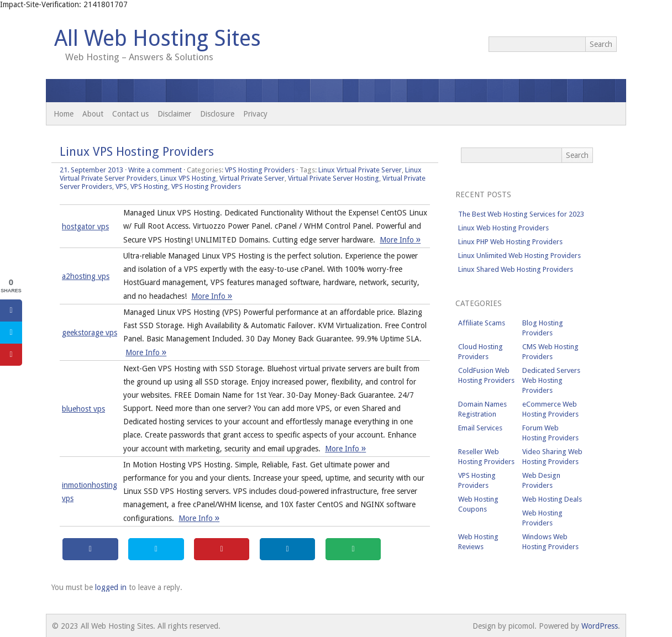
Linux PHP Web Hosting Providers (510, 242)
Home (64, 114)
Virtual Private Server (252, 178)
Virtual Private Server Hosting (334, 178)
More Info (400, 240)
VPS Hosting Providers (260, 170)
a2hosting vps (86, 276)
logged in (111, 587)
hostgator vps (85, 227)
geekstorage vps (90, 333)
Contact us (130, 114)
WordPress (600, 626)
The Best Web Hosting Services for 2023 (521, 214)
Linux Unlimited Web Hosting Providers (519, 256)
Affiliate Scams (482, 323)
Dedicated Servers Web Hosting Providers (551, 380)
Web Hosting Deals (552, 499)
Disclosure (217, 114)
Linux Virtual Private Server (360, 170)
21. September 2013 (91, 170)
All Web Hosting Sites (158, 38)
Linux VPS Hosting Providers (137, 152)
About (93, 114)
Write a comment (155, 170)
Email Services (480, 428)
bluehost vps (83, 409)
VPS (121, 186)
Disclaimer (174, 114)
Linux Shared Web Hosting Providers (516, 269)
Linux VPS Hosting (188, 178)
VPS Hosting (149, 186)
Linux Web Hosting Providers (503, 228)
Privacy (255, 114)
